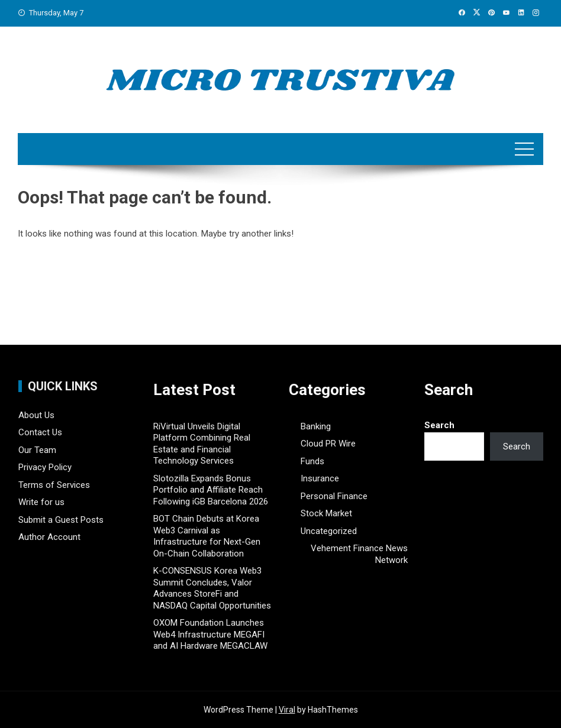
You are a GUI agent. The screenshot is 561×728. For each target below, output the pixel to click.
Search (439, 425)
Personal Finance (334, 496)
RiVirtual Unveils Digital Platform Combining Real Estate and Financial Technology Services (202, 444)
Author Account (49, 537)
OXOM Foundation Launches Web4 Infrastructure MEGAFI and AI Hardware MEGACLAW (210, 634)
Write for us (41, 502)
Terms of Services (54, 485)
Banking (316, 426)
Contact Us (40, 432)
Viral (287, 710)
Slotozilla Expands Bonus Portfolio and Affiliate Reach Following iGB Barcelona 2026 (211, 490)
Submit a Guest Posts (61, 520)
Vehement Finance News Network (359, 554)
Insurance (320, 478)
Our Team (37, 450)
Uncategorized (329, 531)
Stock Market (326, 513)
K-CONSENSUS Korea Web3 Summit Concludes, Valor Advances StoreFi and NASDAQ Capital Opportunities (212, 588)
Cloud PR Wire (328, 444)
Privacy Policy (45, 467)
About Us (36, 415)
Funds (312, 461)
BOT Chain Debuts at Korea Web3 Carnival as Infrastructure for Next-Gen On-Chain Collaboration (207, 536)
